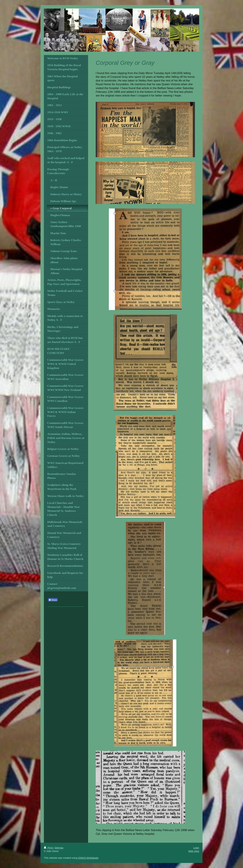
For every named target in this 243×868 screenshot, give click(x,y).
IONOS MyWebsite (88, 858)
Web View (194, 851)
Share (53, 600)
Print (49, 848)
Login (196, 848)
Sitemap (59, 848)
